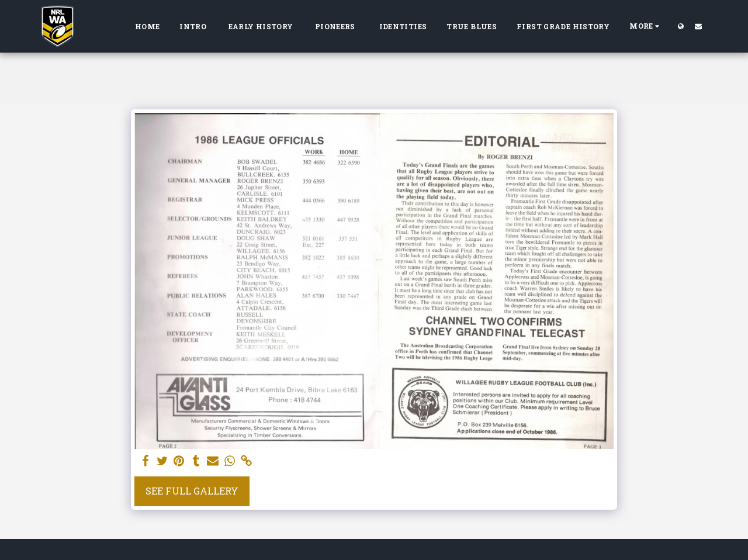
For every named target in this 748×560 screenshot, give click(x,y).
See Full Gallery (192, 491)
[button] (698, 26)
